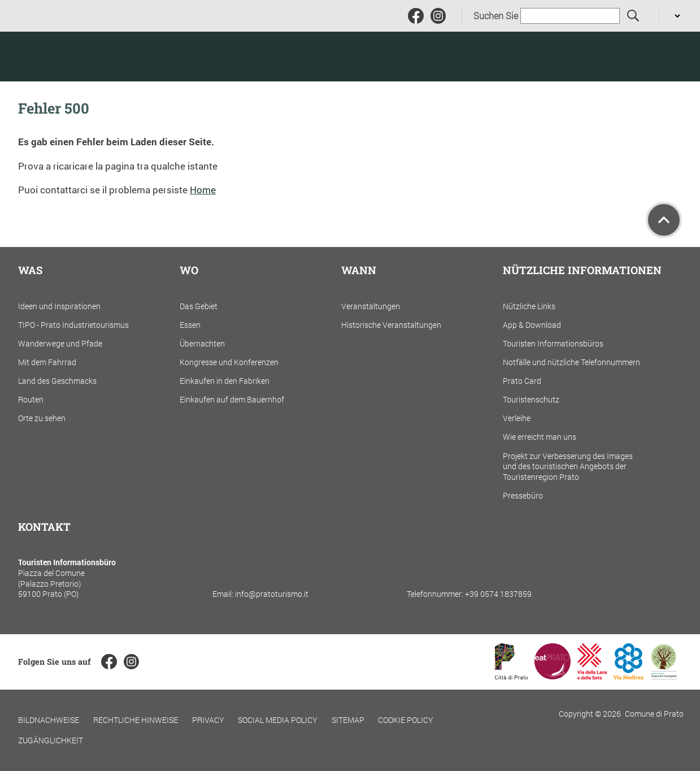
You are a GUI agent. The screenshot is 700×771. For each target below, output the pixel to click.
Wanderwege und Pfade (60, 343)
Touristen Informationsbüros (553, 343)
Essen (190, 325)
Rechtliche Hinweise (136, 720)
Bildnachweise (49, 720)
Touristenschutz (531, 399)
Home (203, 190)
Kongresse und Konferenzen (229, 362)
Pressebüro (523, 495)
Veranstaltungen (371, 306)
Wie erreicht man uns (540, 437)
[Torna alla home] (90, 57)
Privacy (208, 720)
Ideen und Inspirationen (59, 306)
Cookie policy (406, 720)
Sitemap (348, 720)
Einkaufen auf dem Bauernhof (232, 399)
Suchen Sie (496, 16)
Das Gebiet (199, 306)
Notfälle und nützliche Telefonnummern (571, 362)
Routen (31, 399)
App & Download (532, 325)
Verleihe (517, 418)
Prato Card (522, 381)
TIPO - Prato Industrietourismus (73, 325)
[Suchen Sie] (634, 16)
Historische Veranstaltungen (391, 325)
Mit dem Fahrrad (47, 362)
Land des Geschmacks (57, 381)
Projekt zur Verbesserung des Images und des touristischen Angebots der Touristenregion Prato (568, 466)
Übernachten (202, 343)
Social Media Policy (278, 720)
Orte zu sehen (42, 418)
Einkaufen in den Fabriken (225, 381)
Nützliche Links (529, 306)
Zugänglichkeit (51, 740)
